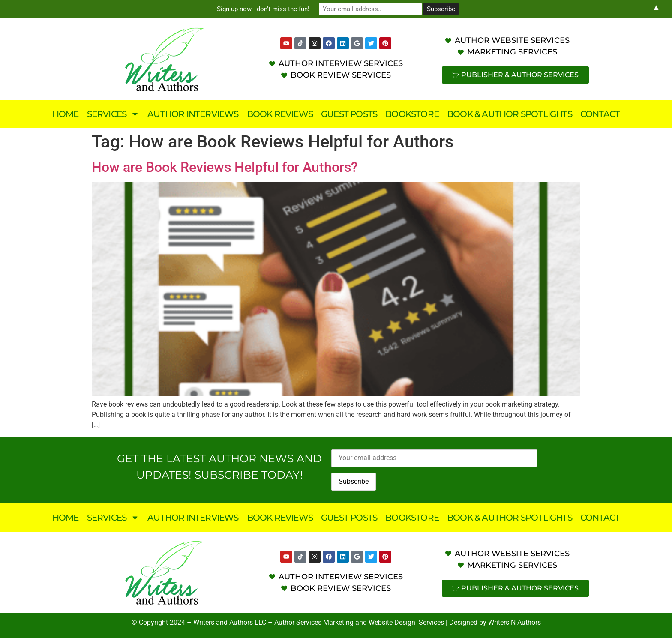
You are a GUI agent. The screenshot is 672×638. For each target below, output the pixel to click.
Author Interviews (193, 114)
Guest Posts (349, 114)
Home (66, 114)
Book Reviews (280, 114)
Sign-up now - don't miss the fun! (263, 9)
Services (113, 114)
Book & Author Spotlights (510, 114)
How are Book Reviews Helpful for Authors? (225, 167)
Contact (600, 114)
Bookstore (412, 114)
